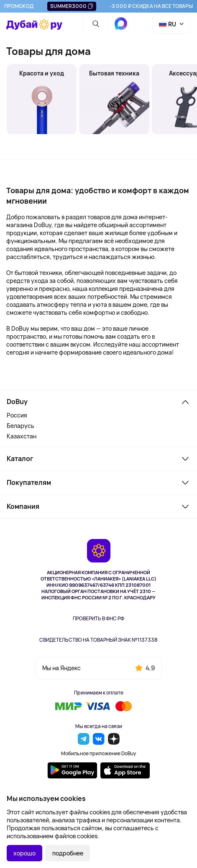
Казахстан (22, 436)
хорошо (24, 853)
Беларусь (20, 426)
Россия (17, 415)
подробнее (68, 853)
